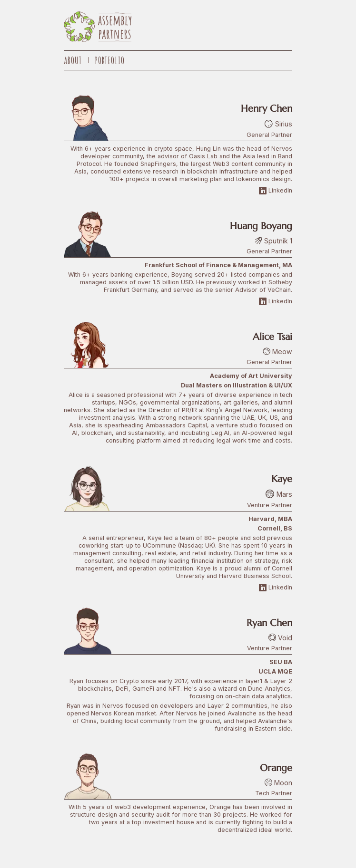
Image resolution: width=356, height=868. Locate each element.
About (73, 60)
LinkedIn (276, 191)
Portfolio (110, 60)
